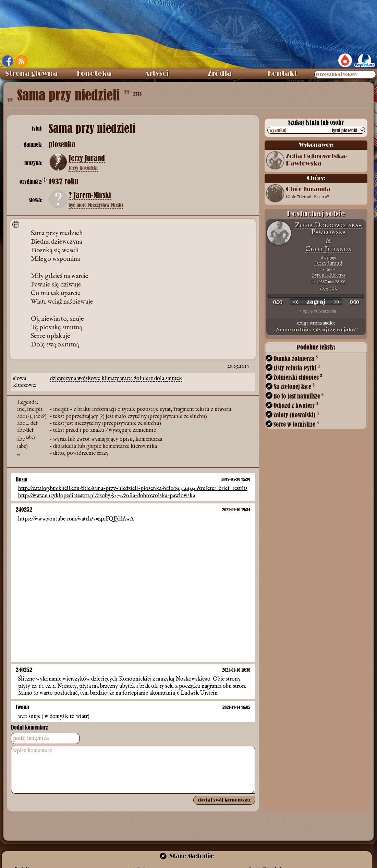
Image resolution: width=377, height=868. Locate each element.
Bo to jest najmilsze (299, 396)
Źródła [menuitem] (220, 74)
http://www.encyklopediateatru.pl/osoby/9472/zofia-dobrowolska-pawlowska (107, 496)
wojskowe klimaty (99, 379)
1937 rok (328, 288)
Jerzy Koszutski (83, 168)
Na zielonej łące (294, 386)
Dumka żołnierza (296, 358)
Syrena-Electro (328, 275)
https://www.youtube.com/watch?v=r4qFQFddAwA (76, 519)
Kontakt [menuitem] (282, 74)
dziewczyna (64, 379)
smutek (174, 379)
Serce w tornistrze (296, 424)
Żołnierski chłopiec (298, 377)
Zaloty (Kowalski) (296, 415)
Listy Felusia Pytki (297, 368)
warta (127, 379)
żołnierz (144, 379)
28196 (340, 282)
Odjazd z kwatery (296, 405)
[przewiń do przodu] (337, 302)
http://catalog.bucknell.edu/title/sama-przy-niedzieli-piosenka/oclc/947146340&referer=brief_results (133, 489)
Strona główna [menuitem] (31, 74)
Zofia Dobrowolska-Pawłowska (317, 160)
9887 (323, 282)
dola (160, 379)
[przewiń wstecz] (295, 302)
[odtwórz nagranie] (316, 302)
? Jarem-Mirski (90, 195)
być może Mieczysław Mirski (96, 205)
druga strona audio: (316, 327)
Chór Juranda (308, 193)
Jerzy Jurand (87, 158)
